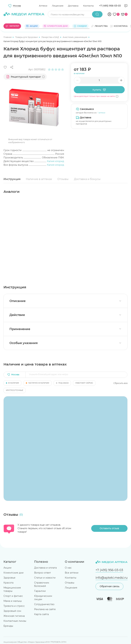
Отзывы (63, 179)
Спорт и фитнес (13, 596)
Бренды (8, 626)
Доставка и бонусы (87, 179)
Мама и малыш (13, 601)
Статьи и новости (45, 578)
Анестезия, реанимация (75, 37)
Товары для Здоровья (27, 37)
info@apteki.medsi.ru (112, 578)
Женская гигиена (14, 616)
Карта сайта (41, 614)
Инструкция (12, 179)
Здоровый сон (12, 611)
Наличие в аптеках (39, 179)
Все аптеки (72, 573)
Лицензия (58, 6)
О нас (68, 568)
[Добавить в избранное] (5, 67)
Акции (7, 568)
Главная (8, 37)
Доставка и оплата (45, 568)
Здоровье (9, 578)
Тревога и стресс (14, 606)
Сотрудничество (44, 604)
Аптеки (43, 6)
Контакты (88, 6)
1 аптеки (101, 113)
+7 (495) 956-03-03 (110, 6)
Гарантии (40, 591)
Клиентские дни (14, 573)
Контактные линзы (15, 621)
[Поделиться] (12, 67)
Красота (8, 583)
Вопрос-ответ (43, 573)
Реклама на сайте (45, 609)
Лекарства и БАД (50, 37)
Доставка (73, 6)
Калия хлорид (55, 161)
